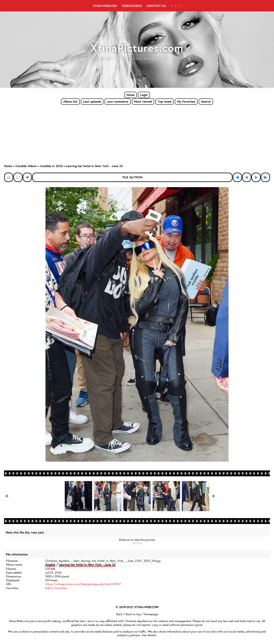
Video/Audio (132, 6)
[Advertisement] (137, 134)
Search (206, 101)
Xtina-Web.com (105, 6)
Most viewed (143, 101)
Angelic (50, 565)
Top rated (165, 101)
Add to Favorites (56, 588)
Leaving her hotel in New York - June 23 (94, 166)
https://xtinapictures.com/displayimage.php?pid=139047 (83, 584)
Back (119, 614)
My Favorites (186, 101)
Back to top (133, 614)
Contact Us (156, 6)
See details (149, 635)
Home (131, 95)
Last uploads (92, 101)
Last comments (118, 101)
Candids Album (26, 166)
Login (144, 95)
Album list (70, 101)
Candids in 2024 (51, 166)
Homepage (151, 614)
